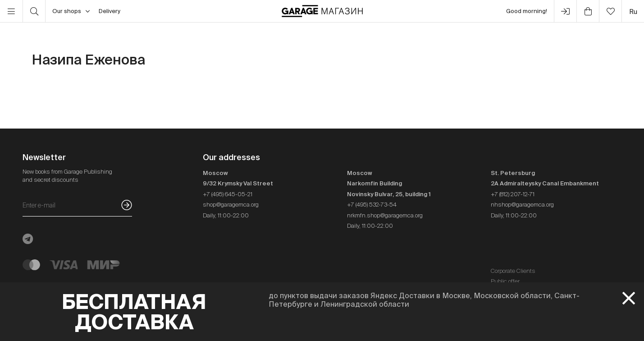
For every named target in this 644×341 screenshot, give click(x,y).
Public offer (505, 281)
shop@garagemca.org (231, 205)
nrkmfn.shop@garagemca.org (385, 215)
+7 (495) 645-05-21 (228, 194)
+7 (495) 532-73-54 (372, 205)
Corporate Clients (513, 271)
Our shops (71, 11)
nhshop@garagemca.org (522, 205)
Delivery (110, 11)
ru (633, 12)
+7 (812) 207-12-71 (513, 194)
